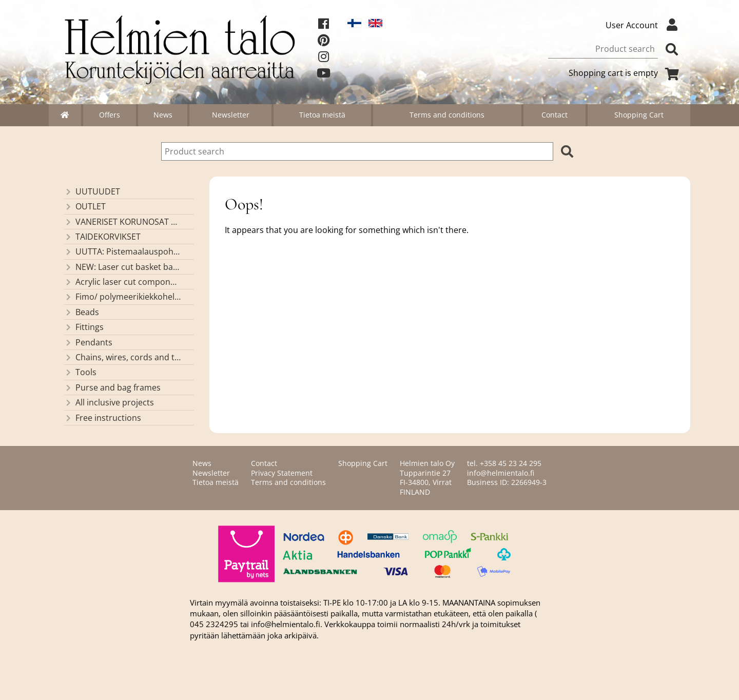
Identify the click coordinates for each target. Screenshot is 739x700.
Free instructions (103, 418)
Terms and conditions (447, 115)
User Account (644, 25)
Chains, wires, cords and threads (122, 357)
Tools (80, 372)
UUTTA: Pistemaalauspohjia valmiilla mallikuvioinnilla (122, 251)
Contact (555, 115)
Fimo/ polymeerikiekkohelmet (122, 297)
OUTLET (85, 206)
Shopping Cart (639, 115)
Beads (82, 312)
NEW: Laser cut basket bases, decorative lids (122, 267)
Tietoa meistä (322, 115)
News (163, 115)
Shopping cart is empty (626, 73)
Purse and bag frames (112, 387)
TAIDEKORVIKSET (102, 237)
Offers (110, 115)
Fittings (84, 327)
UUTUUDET (92, 191)
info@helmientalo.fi (501, 473)
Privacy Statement (282, 473)
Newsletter (231, 115)
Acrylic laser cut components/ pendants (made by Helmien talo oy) (122, 282)
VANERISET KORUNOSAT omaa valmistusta (122, 222)
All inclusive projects (109, 402)
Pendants (88, 342)
